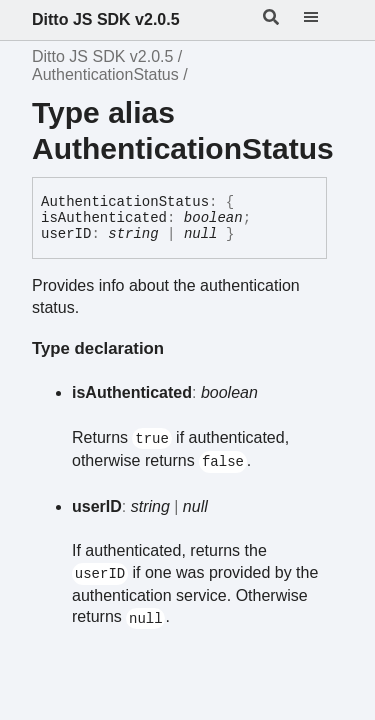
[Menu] (323, 20)
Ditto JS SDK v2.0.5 (106, 19)
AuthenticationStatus (105, 74)
